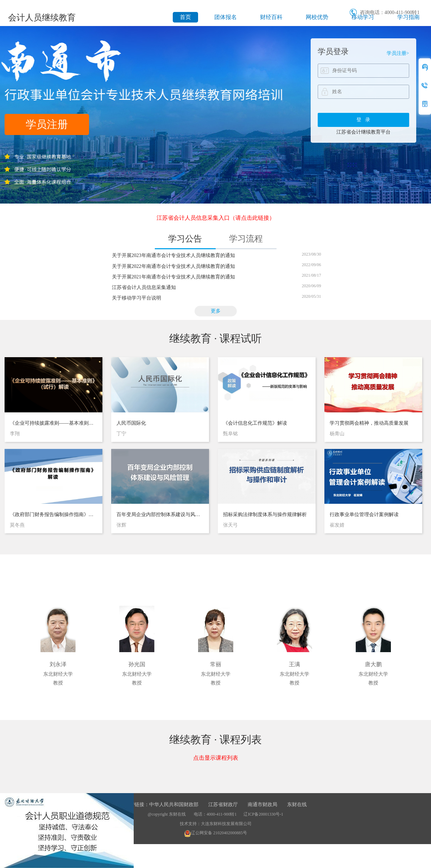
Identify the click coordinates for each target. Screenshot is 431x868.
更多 (216, 311)
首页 (185, 17)
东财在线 (297, 805)
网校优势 (317, 17)
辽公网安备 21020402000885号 (215, 833)
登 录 (363, 120)
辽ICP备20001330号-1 (263, 814)
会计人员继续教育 (42, 18)
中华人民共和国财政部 (174, 805)
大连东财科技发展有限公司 (226, 824)
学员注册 (47, 124)
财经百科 (271, 17)
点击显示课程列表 (216, 758)
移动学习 (363, 17)
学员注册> (398, 53)
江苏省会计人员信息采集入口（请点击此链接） (216, 218)
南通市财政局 (262, 805)
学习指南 (408, 17)
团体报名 (226, 17)
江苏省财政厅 (223, 805)
